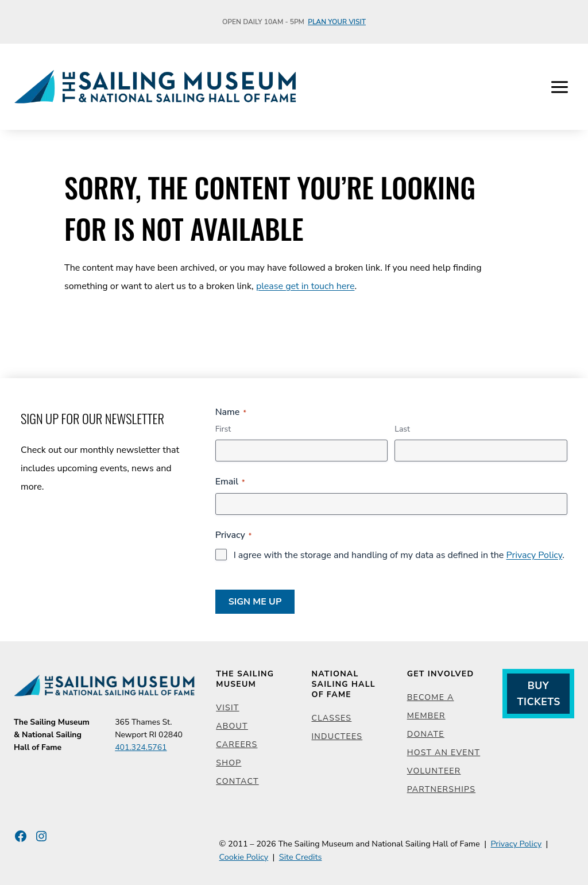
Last (402, 429)
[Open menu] (559, 87)
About (232, 726)
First (223, 429)
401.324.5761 (141, 747)
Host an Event (444, 753)
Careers (237, 744)
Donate (426, 734)
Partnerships (441, 789)
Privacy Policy (534, 555)
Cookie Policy (244, 857)
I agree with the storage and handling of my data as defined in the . (399, 555)
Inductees (337, 736)
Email (230, 482)
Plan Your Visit (337, 22)
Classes (331, 718)
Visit (227, 708)
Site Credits (301, 857)
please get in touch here (305, 286)
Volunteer (434, 771)
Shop (229, 763)
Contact (237, 781)
